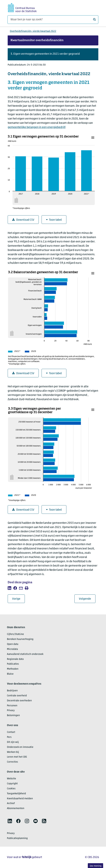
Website (12, 779)
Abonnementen (16, 808)
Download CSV (23, 220)
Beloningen (13, 715)
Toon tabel (54, 220)
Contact (11, 732)
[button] (53, 54)
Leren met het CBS (17, 757)
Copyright (12, 784)
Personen (12, 706)
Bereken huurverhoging (20, 639)
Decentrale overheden (19, 701)
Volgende (87, 599)
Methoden (13, 669)
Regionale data (15, 659)
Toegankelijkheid (16, 794)
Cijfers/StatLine (15, 634)
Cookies (11, 789)
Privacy (11, 710)
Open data (13, 644)
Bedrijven (12, 691)
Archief (11, 803)
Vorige (18, 599)
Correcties (12, 762)
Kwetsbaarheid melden (20, 799)
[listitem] (9, 588)
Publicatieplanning (17, 838)
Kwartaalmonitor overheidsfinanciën (37, 40)
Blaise (10, 674)
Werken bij (13, 752)
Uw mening (96, 866)
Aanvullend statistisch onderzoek (25, 654)
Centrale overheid (17, 696)
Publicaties (13, 664)
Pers (9, 737)
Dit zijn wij (13, 742)
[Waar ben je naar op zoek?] (53, 20)
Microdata (12, 649)
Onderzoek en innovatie (20, 747)
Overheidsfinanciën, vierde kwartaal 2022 (33, 31)
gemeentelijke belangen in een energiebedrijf (36, 127)
